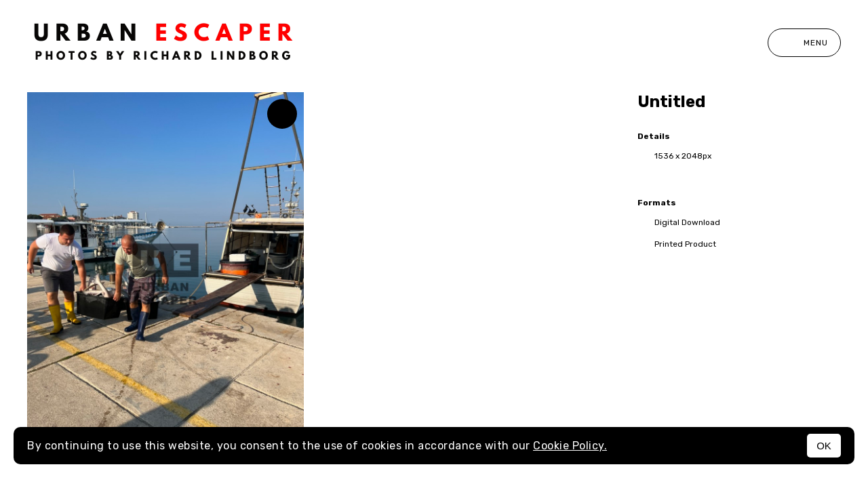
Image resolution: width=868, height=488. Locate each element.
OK (824, 446)
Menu (804, 43)
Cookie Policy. (570, 446)
